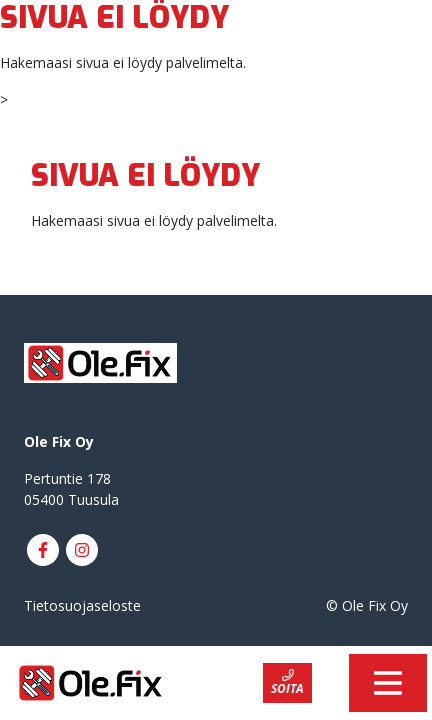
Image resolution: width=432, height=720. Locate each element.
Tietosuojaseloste (82, 605)
